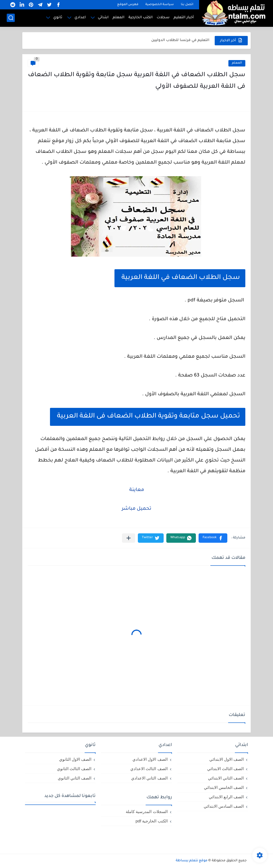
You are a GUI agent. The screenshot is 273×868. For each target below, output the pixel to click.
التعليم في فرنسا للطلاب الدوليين (180, 40)
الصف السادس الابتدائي (224, 806)
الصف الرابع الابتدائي (226, 797)
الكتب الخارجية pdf (151, 821)
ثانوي (58, 18)
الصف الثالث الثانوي (74, 769)
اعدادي (80, 18)
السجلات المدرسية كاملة (147, 812)
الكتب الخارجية (141, 18)
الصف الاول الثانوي (75, 759)
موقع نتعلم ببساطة (192, 861)
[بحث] (11, 18)
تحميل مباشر (136, 509)
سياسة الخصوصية (160, 5)
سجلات (163, 18)
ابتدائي (103, 18)
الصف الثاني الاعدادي (149, 778)
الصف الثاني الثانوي (75, 778)
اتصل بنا (187, 5)
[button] (213, 538)
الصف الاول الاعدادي (150, 759)
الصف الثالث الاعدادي (149, 769)
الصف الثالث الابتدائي (225, 769)
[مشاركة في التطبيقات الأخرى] (129, 538)
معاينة (137, 490)
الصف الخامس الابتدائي (224, 787)
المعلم (118, 18)
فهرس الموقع (128, 5)
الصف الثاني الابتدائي (226, 778)
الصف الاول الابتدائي (227, 759)
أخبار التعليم (184, 18)
